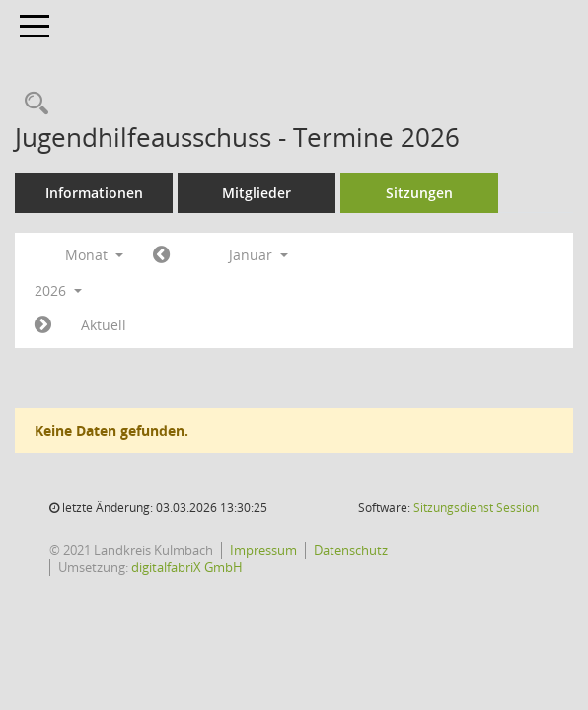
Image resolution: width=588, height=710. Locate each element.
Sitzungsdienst (476, 507)
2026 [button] (58, 290)
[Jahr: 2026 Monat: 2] (43, 325)
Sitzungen (419, 193)
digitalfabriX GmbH (187, 567)
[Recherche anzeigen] (32, 104)
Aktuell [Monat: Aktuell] (104, 325)
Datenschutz (351, 550)
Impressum (263, 550)
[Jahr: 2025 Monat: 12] (161, 255)
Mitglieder (257, 193)
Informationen (94, 193)
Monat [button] (94, 255)
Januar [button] (258, 255)
